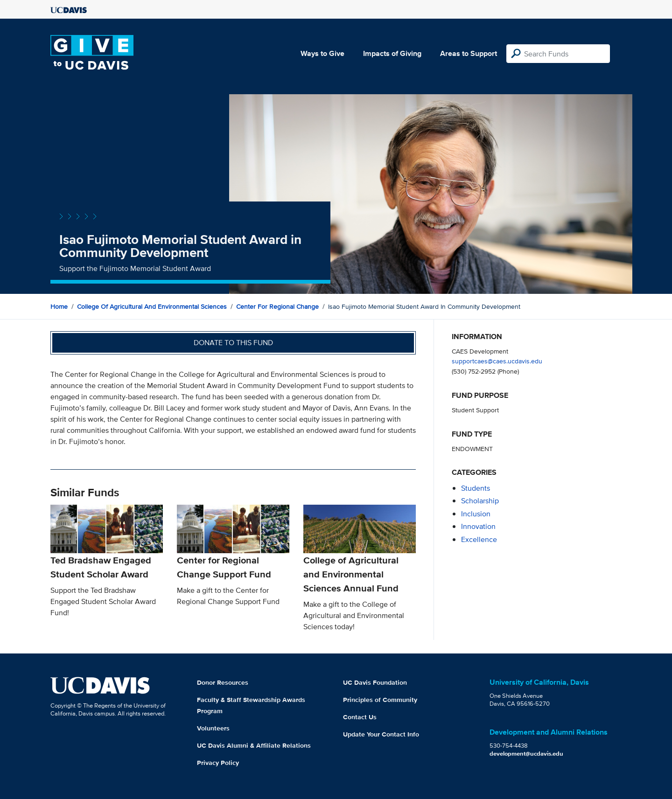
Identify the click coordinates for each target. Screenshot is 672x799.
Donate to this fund (233, 343)
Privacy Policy (218, 763)
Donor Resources (223, 682)
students (476, 488)
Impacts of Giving (392, 53)
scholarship (480, 501)
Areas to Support (469, 53)
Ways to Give (322, 53)
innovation (478, 526)
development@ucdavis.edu (526, 754)
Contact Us (360, 717)
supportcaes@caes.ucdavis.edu (497, 361)
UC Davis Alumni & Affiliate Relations (254, 745)
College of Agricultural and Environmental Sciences (152, 306)
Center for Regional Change (277, 306)
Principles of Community (380, 700)
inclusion (476, 514)
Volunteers (213, 728)
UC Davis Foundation (375, 682)
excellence (479, 539)
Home (59, 306)
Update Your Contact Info (381, 734)
